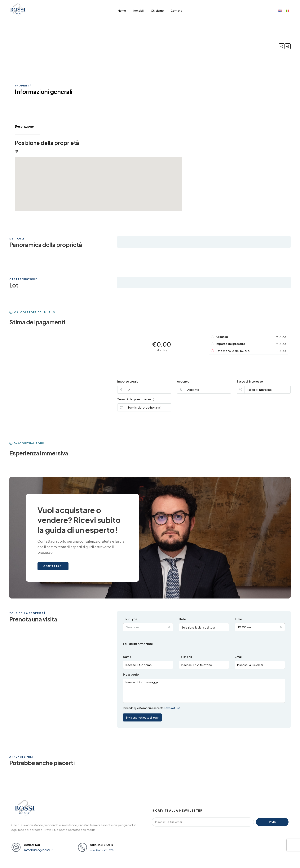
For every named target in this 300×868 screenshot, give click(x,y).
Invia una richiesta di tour (142, 717)
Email (239, 657)
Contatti (176, 10)
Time (238, 619)
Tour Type (130, 619)
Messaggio (131, 674)
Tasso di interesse (250, 381)
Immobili (138, 10)
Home (122, 10)
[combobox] (148, 627)
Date (182, 619)
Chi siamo (157, 10)
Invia (272, 822)
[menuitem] (280, 10)
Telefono (185, 657)
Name (127, 657)
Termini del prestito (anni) (136, 399)
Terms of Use (172, 708)
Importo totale (128, 381)
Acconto (183, 381)
